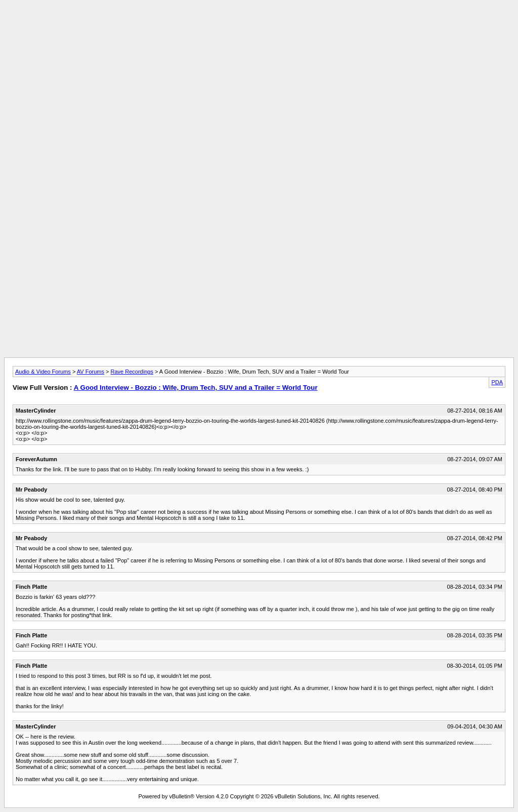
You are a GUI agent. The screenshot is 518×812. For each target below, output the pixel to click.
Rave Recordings (132, 372)
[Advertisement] (259, 27)
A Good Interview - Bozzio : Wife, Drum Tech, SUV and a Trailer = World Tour (196, 388)
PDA (497, 382)
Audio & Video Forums (43, 372)
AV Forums (91, 372)
